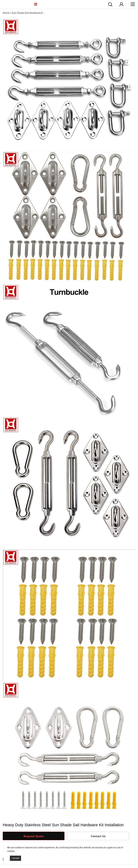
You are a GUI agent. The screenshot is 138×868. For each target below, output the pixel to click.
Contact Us (98, 836)
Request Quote (34, 836)
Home (6, 13)
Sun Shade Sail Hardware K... (28, 13)
